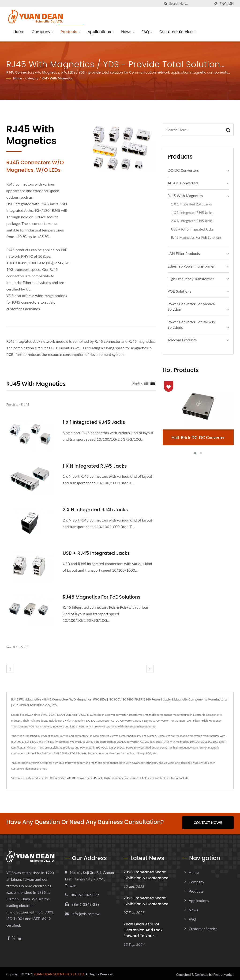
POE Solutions (179, 291)
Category (32, 78)
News (128, 32)
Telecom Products (182, 340)
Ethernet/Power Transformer (191, 266)
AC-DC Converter (78, 778)
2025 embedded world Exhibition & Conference (146, 899)
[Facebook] (9, 937)
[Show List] (153, 383)
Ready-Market (223, 973)
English (227, 4)
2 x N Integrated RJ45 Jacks (97, 509)
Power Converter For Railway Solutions (191, 324)
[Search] (190, 4)
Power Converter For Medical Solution (192, 306)
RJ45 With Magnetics (57, 78)
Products (71, 32)
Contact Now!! (208, 823)
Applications (101, 32)
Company (43, 32)
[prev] (10, 669)
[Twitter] (14, 937)
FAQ (147, 32)
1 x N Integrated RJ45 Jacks (97, 466)
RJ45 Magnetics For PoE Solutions (104, 597)
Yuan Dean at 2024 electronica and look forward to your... (143, 928)
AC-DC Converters (183, 183)
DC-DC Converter (55, 778)
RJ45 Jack (97, 778)
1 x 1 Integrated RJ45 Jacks (96, 422)
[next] (150, 669)
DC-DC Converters (183, 170)
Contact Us (181, 778)
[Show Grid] (146, 383)
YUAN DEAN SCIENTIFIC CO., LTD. (59, 972)
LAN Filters (147, 778)
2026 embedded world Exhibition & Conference (146, 873)
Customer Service (178, 32)
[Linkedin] (19, 937)
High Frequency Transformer (191, 279)
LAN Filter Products (184, 253)
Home (19, 32)
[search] (166, 4)
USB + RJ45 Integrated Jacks (98, 553)
